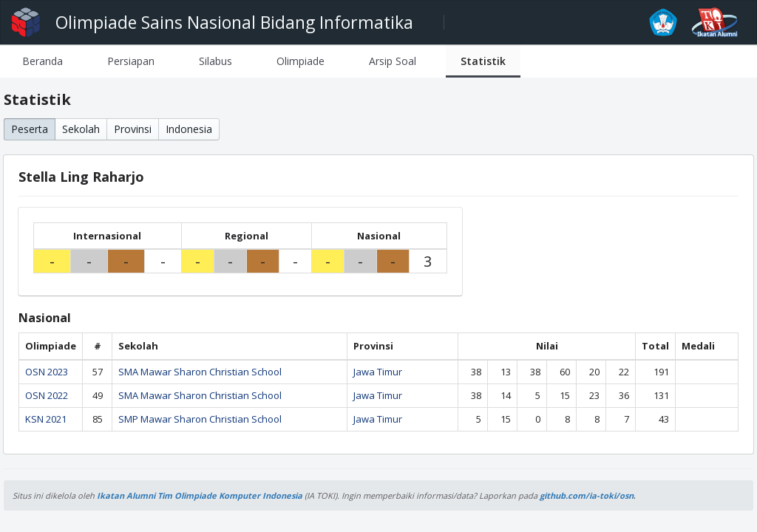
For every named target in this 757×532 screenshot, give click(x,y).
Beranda (43, 61)
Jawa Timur (378, 372)
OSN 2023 (47, 372)
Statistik (483, 61)
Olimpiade (301, 61)
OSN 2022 (47, 395)
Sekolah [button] (81, 129)
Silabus (215, 61)
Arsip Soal (393, 61)
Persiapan (131, 61)
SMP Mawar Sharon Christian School (200, 419)
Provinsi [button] (133, 129)
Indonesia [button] (189, 129)
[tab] (43, 61)
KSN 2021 (46, 419)
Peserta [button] (30, 129)
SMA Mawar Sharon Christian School (200, 372)
